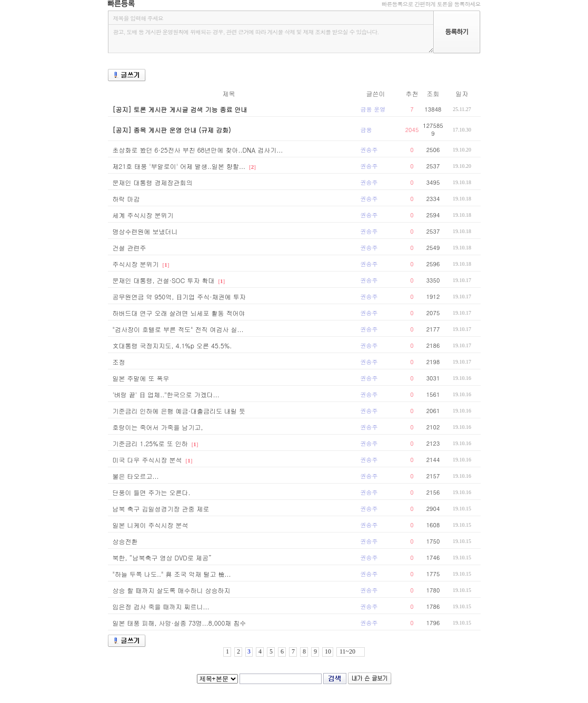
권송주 (369, 150)
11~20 (347, 651)
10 (328, 651)
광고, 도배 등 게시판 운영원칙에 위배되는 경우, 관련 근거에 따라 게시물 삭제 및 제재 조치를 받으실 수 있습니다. (271, 39)
